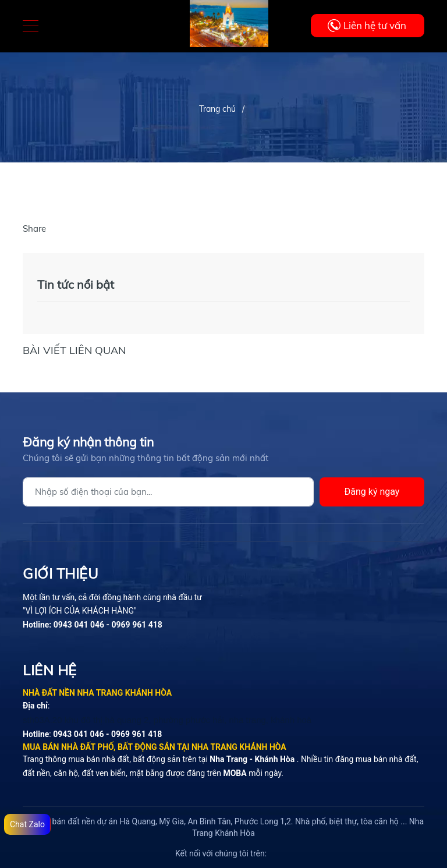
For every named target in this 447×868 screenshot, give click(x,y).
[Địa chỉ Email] (168, 492)
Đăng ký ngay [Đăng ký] (372, 492)
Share (34, 228)
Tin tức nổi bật (76, 284)
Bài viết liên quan (74, 350)
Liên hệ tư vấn (375, 25)
